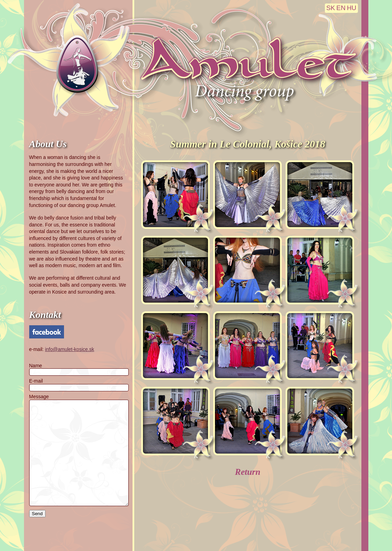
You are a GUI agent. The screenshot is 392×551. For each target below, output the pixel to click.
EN (341, 8)
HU (351, 8)
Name (36, 366)
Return (248, 472)
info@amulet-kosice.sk (69, 349)
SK (331, 8)
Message (39, 397)
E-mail (36, 381)
